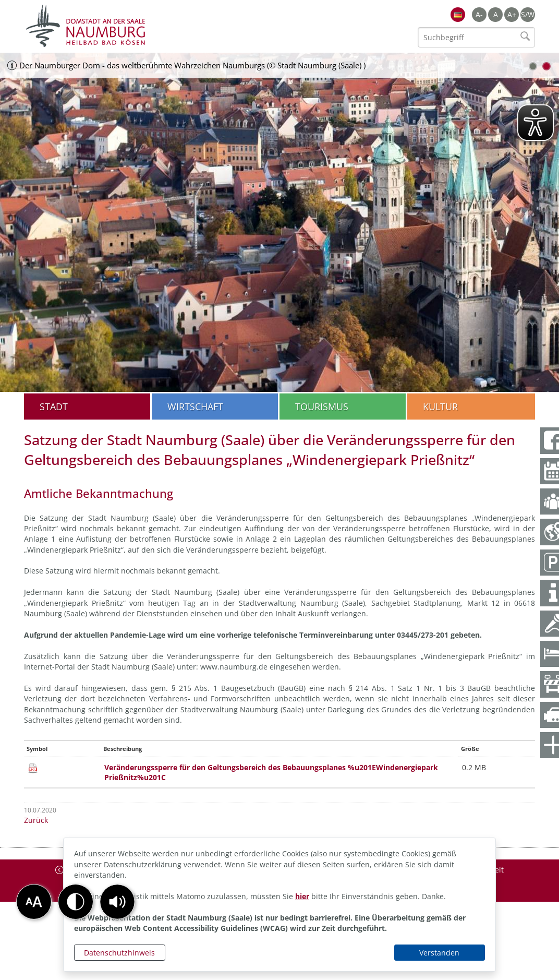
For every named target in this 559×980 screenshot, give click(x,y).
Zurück (36, 820)
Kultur (440, 407)
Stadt (54, 407)
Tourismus (322, 407)
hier (302, 896)
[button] (117, 902)
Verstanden (439, 953)
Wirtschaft (195, 407)
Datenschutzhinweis (119, 953)
